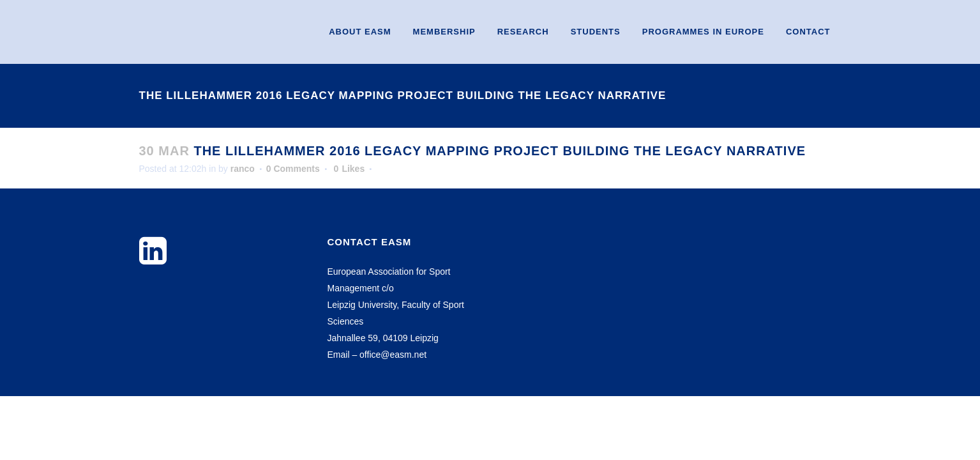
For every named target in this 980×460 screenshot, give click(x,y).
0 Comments (293, 169)
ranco (243, 169)
